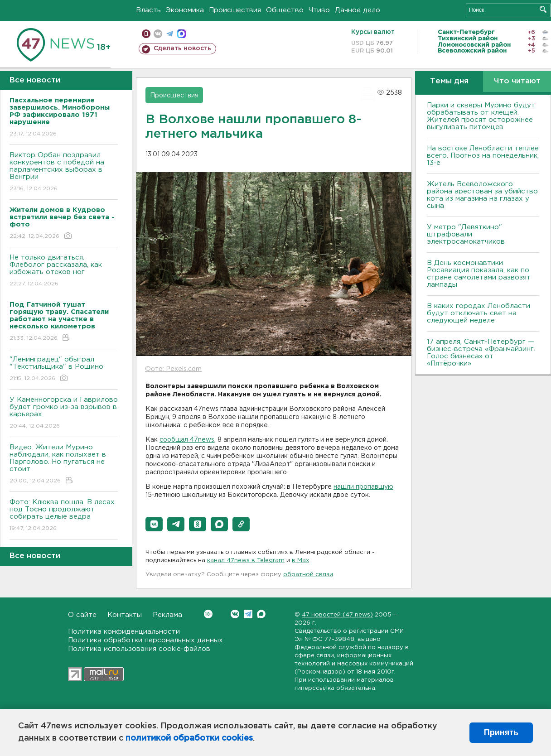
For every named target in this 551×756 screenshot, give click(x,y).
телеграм (170, 34)
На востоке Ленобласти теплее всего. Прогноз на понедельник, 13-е (483, 156)
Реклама (167, 615)
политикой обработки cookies (189, 738)
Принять (501, 732)
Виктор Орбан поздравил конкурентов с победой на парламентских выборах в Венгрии (64, 172)
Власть (148, 10)
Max (261, 614)
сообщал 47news (187, 440)
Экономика (185, 10)
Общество (285, 10)
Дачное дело (358, 10)
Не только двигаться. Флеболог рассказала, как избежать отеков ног (64, 271)
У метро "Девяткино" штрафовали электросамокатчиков (466, 234)
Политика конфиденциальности (124, 632)
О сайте (82, 615)
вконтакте (158, 34)
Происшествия (235, 10)
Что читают (517, 81)
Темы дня (449, 81)
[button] (154, 524)
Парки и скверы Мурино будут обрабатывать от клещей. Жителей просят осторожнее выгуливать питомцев (481, 116)
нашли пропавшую (363, 487)
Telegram (248, 614)
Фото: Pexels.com (173, 369)
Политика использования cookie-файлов (139, 649)
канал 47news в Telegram (246, 561)
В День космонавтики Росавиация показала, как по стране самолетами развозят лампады (479, 274)
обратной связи (308, 575)
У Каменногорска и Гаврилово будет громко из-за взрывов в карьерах (64, 413)
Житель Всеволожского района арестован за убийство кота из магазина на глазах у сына (482, 195)
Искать (543, 9)
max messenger (181, 34)
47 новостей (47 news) (337, 615)
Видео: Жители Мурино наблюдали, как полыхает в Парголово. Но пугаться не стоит (64, 465)
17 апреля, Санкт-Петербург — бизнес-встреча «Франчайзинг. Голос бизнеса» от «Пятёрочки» (481, 353)
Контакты (125, 615)
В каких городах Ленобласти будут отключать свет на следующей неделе (478, 313)
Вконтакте (208, 614)
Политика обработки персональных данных (145, 640)
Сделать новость (182, 48)
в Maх (300, 561)
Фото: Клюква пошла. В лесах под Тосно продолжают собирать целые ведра (64, 516)
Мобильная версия (146, 34)
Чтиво (319, 10)
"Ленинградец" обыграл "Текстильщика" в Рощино (64, 369)
